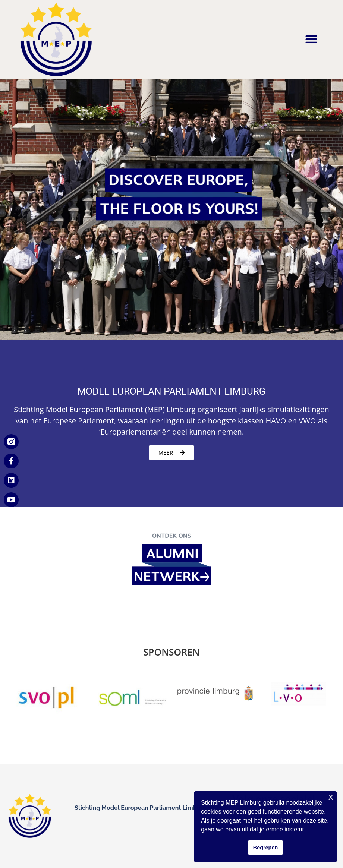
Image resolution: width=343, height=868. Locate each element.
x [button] (331, 797)
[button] (311, 39)
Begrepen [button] (265, 848)
